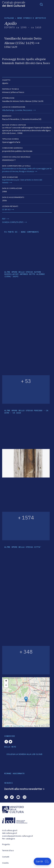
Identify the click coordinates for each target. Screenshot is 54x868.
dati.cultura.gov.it (10, 833)
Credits (5, 863)
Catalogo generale (14, 4)
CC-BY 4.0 (6, 210)
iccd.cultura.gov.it (10, 830)
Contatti (6, 857)
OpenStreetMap (18, 726)
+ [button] (6, 681)
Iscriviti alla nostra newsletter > (24, 789)
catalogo (9, 18)
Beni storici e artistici (32, 18)
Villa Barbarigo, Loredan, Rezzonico (17, 110)
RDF (4, 219)
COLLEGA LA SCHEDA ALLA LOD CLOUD (24, 754)
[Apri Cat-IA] (42, 861)
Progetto (6, 844)
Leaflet (7, 726)
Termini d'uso (8, 851)
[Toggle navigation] (41, 4)
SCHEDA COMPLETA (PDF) (13, 222)
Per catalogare (9, 839)
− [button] (6, 685)
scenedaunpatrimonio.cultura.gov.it (17, 836)
